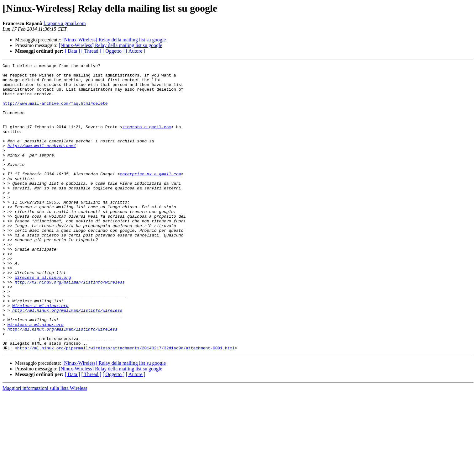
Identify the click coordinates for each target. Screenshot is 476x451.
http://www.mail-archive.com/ (42, 162)
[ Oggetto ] (113, 51)
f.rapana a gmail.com (65, 23)
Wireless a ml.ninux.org (43, 321)
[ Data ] (73, 51)
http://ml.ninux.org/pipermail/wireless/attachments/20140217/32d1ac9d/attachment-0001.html (126, 405)
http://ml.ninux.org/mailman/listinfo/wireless (70, 326)
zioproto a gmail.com (147, 140)
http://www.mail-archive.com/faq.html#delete (55, 112)
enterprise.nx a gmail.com (150, 196)
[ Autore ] (135, 51)
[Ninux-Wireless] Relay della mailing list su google (114, 40)
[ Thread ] (92, 51)
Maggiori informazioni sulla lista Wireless (45, 446)
